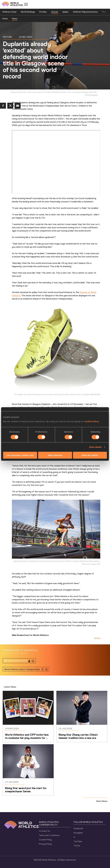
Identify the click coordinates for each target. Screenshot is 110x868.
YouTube (78, 841)
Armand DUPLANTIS (17, 661)
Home (5, 19)
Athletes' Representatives (85, 12)
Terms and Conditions (49, 835)
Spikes (65, 12)
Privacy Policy (45, 844)
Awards (55, 12)
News (15, 19)
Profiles (43, 12)
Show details (95, 447)
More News (102, 801)
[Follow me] (6, 661)
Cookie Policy (92, 421)
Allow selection (55, 455)
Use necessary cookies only (20, 455)
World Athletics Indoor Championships (22, 669)
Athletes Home (9, 12)
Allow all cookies (90, 455)
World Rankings (28, 12)
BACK (97, 638)
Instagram (78, 833)
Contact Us (44, 831)
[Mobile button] (26, 4)
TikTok (77, 846)
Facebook (78, 828)
